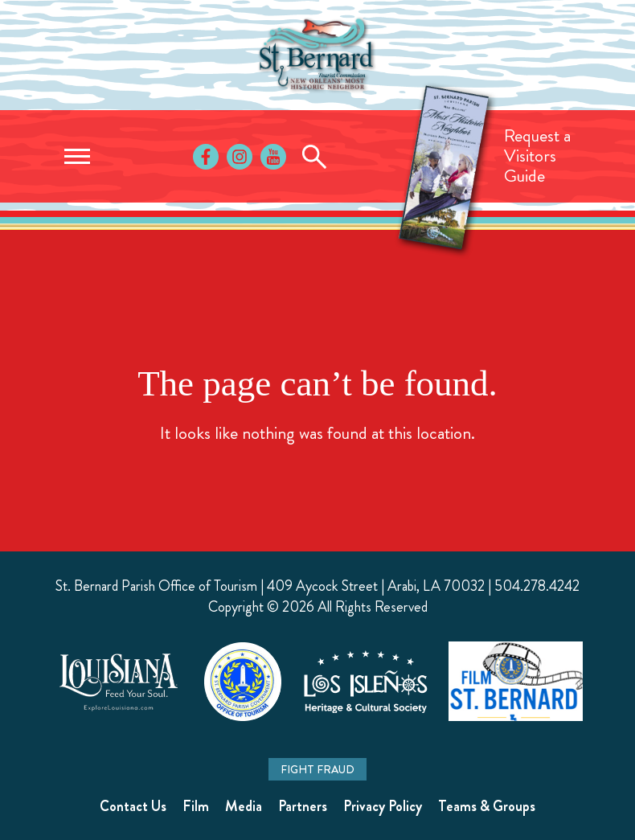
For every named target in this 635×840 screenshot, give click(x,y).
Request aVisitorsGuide (537, 156)
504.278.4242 (537, 586)
